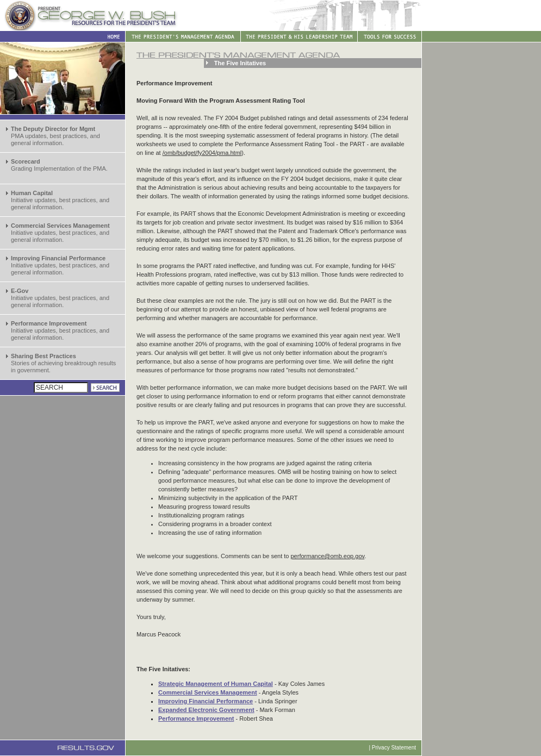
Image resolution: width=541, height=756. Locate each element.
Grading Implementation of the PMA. (59, 165)
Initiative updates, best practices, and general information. (60, 200)
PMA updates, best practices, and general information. (55, 136)
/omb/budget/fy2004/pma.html (202, 153)
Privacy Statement (394, 748)
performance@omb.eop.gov (328, 556)
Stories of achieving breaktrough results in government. (63, 363)
